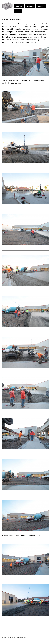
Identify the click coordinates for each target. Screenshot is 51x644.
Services (19, 6)
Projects (30, 6)
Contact (41, 6)
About (18, 11)
